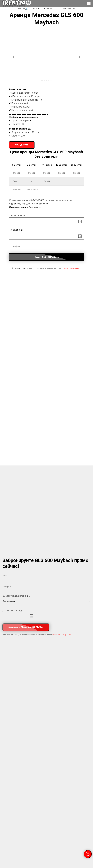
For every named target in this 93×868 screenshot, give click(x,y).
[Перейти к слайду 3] (46, 80)
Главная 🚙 (23, 9)
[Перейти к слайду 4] (49, 80)
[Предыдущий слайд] (13, 57)
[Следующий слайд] (80, 57)
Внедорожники (51, 9)
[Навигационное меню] (89, 3)
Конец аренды (16, 230)
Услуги (36, 9)
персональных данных (71, 268)
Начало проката (17, 215)
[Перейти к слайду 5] (51, 80)
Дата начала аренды (13, 610)
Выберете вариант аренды (16, 596)
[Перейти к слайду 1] (42, 80)
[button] (22, 145)
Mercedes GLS (69, 9)
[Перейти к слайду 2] (44, 80)
